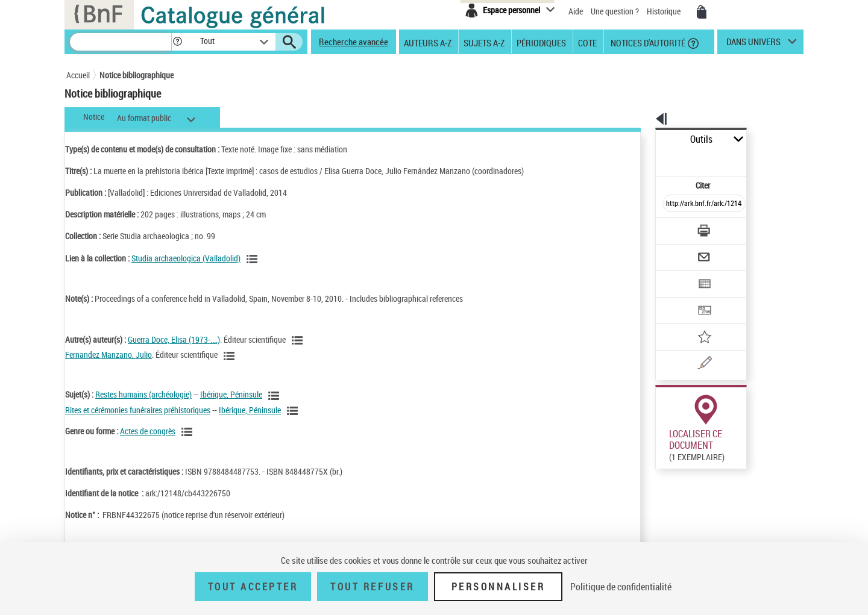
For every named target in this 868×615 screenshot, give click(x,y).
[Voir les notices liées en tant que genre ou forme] (189, 432)
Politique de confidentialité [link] (621, 587)
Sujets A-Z (484, 42)
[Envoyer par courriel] (670, 228)
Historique (665, 11)
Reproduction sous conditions (748, 451)
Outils (642, 139)
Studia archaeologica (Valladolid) (186, 258)
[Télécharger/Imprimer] (672, 204)
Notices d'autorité (647, 42)
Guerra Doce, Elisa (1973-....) (174, 339)
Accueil (78, 75)
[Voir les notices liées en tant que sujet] (275, 396)
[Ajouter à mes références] (678, 298)
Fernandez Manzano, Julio (108, 354)
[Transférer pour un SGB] (675, 275)
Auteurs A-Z (428, 42)
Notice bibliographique (137, 75)
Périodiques (541, 42)
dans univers (753, 45)
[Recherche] (121, 42)
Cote (587, 42)
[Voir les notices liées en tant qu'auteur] (299, 340)
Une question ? (615, 11)
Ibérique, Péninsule (231, 394)
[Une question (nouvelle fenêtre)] (694, 322)
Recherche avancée (354, 42)
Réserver (665, 451)
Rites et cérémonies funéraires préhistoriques (138, 410)
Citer (651, 159)
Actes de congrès (148, 431)
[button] (177, 42)
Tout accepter (253, 587)
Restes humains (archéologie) (143, 394)
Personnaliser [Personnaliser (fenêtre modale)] (498, 587)
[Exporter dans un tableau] (679, 251)
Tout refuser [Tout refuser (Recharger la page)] (372, 587)
